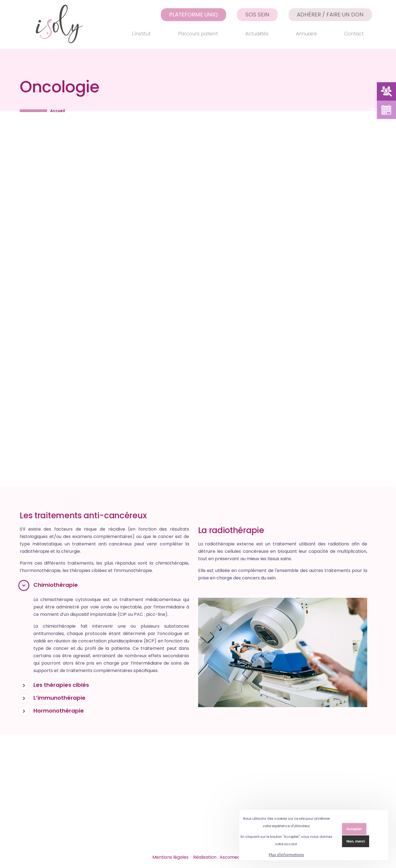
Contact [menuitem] (354, 34)
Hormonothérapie (59, 711)
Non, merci (356, 841)
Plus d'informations (286, 855)
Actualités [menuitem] (257, 34)
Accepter (354, 829)
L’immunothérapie (59, 698)
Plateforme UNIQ (193, 15)
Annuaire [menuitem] (306, 34)
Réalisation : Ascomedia (218, 857)
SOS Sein (257, 15)
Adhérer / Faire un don (330, 15)
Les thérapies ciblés (61, 685)
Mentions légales (170, 857)
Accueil (58, 111)
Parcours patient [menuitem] (198, 34)
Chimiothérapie (56, 585)
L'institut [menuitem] (141, 34)
